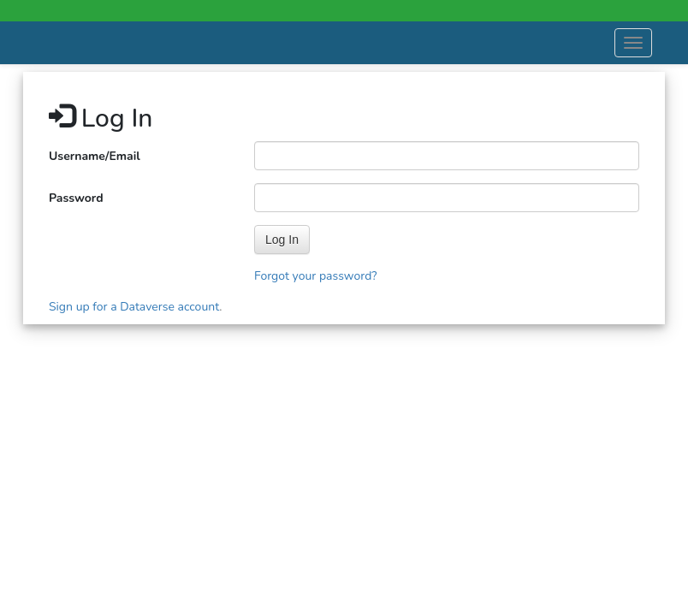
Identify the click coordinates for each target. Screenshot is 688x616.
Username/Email (95, 156)
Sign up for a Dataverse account (134, 307)
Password (76, 198)
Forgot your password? (316, 276)
